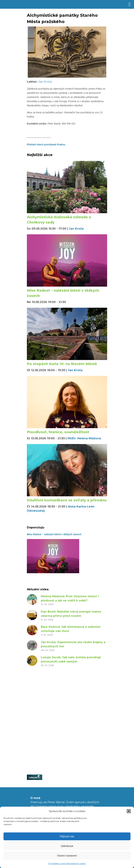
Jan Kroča (45, 82)
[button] (129, 811)
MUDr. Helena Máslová (84, 438)
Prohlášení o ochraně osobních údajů (67, 863)
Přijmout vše (67, 836)
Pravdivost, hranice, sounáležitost (58, 432)
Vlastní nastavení (67, 856)
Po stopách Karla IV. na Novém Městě (62, 364)
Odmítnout (67, 846)
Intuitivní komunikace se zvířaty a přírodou (67, 500)
